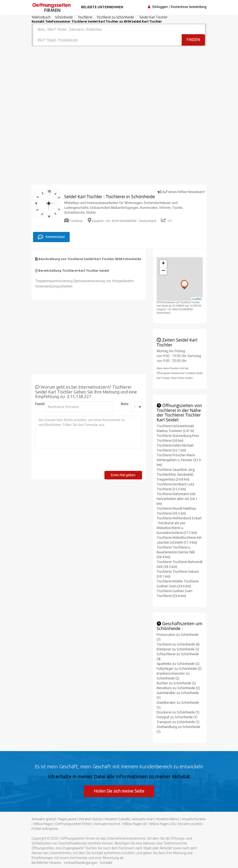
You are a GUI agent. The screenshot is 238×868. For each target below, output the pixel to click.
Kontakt (106, 863)
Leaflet (197, 299)
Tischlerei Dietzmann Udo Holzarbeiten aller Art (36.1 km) (177, 499)
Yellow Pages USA (163, 824)
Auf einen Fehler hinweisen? (181, 192)
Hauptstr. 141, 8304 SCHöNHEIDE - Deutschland (122, 221)
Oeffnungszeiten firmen (74, 824)
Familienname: (38, 404)
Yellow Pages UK (135, 824)
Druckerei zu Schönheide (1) (178, 712)
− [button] (163, 271)
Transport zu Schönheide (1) (178, 722)
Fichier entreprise (45, 829)
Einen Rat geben (123, 475)
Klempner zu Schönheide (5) (178, 649)
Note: (124, 404)
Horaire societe (190, 824)
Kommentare (51, 237)
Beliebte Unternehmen (102, 7)
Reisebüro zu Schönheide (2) (178, 688)
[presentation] (72, 461)
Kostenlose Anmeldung (189, 7)
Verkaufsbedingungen (81, 863)
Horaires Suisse (91, 819)
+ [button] (163, 264)
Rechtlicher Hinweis (46, 863)
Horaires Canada (117, 819)
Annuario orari (143, 819)
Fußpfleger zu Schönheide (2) (179, 668)
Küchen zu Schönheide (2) (176, 683)
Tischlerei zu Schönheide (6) (178, 644)
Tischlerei (73, 221)
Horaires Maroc (168, 819)
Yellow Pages (43, 824)
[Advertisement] (119, 83)
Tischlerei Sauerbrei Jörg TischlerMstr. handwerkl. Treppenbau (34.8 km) (176, 475)
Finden (193, 40)
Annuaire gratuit (44, 819)
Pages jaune (67, 819)
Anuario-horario (194, 819)
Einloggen (160, 7)
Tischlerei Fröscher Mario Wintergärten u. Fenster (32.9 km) (179, 460)
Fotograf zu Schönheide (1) (177, 717)
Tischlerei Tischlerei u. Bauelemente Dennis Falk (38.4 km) (176, 552)
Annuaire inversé (107, 824)
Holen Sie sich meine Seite (119, 791)
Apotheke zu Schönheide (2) (178, 663)
